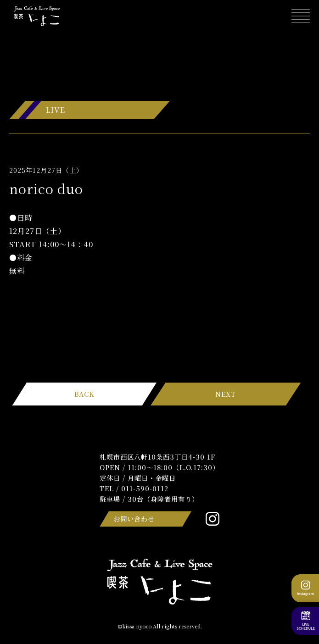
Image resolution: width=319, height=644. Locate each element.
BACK (84, 394)
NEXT (226, 394)
